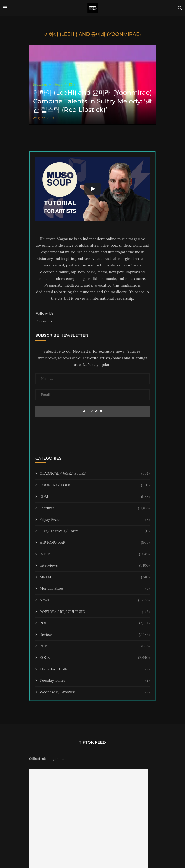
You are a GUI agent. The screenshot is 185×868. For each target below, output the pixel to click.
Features (95, 508)
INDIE (95, 554)
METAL (95, 577)
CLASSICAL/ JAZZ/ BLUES (95, 474)
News (95, 600)
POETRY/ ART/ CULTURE (95, 612)
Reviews (95, 635)
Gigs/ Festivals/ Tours (95, 531)
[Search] (180, 8)
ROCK (95, 658)
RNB (95, 646)
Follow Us (44, 321)
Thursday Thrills (95, 669)
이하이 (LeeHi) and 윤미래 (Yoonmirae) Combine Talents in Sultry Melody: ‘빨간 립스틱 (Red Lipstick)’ (92, 101)
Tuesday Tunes (95, 681)
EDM (95, 497)
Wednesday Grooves (95, 692)
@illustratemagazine (46, 759)
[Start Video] (92, 189)
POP (95, 623)
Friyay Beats (95, 520)
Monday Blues (95, 589)
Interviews (95, 566)
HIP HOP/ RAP (95, 543)
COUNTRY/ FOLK (95, 485)
